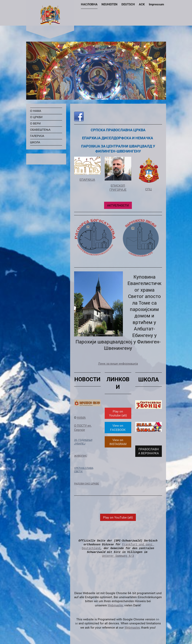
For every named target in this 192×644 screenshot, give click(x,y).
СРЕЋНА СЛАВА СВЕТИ (84, 470)
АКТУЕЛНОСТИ (118, 205)
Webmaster (115, 605)
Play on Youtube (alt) (118, 413)
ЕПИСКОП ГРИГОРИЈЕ (118, 188)
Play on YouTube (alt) (118, 517)
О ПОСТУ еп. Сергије (83, 427)
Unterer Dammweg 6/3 (118, 556)
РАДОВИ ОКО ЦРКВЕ (87, 484)
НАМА (81, 417)
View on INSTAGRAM (118, 442)
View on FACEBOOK (118, 427)
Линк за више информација (118, 363)
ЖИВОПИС (81, 456)
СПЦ (149, 189)
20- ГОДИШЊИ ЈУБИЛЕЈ (83, 442)
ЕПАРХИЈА (87, 180)
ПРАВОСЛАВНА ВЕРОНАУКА (149, 451)
